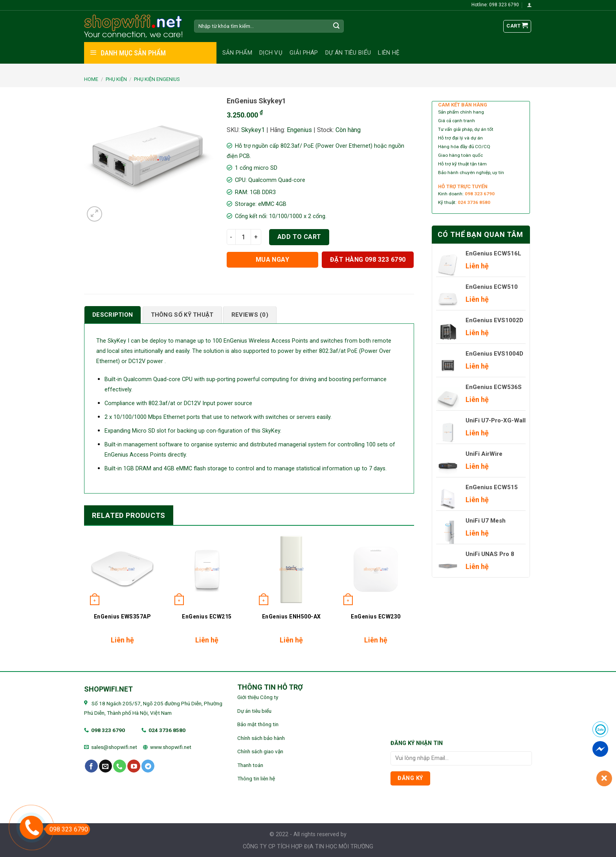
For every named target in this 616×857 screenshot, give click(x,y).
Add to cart (299, 237)
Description (113, 315)
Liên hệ (389, 53)
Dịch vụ (271, 53)
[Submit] (337, 26)
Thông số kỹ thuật (182, 315)
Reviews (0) (250, 315)
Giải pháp (304, 53)
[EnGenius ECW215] (207, 569)
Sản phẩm (237, 53)
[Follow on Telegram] (148, 766)
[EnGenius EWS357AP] (122, 569)
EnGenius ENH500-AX (291, 617)
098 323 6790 (108, 730)
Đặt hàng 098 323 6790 (368, 260)
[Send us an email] (105, 766)
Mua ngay (273, 260)
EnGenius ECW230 (376, 617)
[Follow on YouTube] (134, 766)
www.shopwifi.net (171, 747)
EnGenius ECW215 (207, 617)
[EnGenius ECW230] (376, 569)
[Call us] (120, 766)
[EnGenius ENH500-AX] (291, 569)
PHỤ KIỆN (116, 79)
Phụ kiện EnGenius (157, 79)
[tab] (113, 315)
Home (91, 79)
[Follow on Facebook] (91, 766)
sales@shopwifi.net (114, 747)
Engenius (299, 130)
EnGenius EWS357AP (123, 617)
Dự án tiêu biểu (348, 53)
